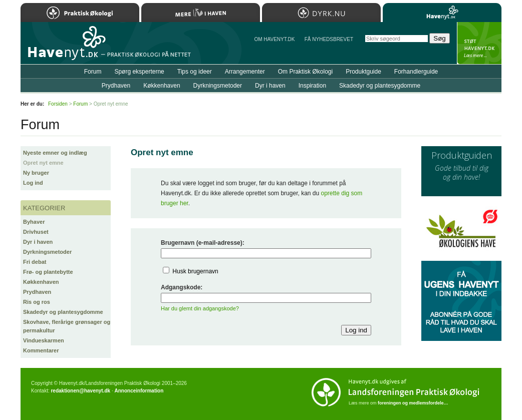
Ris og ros (37, 302)
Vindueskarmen (44, 340)
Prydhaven (37, 292)
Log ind (33, 183)
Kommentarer (41, 350)
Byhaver (34, 222)
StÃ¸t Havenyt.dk (479, 43)
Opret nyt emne (43, 163)
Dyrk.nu (321, 13)
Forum (93, 72)
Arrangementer (245, 72)
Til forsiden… (64, 47)
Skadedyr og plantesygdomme (63, 312)
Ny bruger (36, 173)
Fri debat (35, 262)
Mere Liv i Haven (201, 13)
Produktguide (363, 72)
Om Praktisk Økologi (305, 72)
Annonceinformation (139, 391)
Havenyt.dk (442, 13)
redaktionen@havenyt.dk (80, 391)
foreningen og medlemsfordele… (413, 403)
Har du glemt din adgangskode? (200, 308)
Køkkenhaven (41, 282)
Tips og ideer (195, 72)
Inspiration (312, 86)
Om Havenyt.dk (274, 39)
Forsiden (58, 104)
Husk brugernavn (195, 271)
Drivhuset (36, 232)
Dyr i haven (38, 242)
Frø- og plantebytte (48, 272)
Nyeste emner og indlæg (55, 153)
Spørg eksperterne (139, 72)
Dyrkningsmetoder (47, 252)
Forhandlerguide (416, 72)
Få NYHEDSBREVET (329, 39)
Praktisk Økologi (80, 13)
